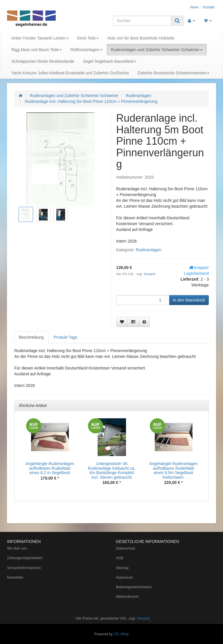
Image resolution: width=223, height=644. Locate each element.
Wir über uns (17, 548)
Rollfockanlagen (86, 50)
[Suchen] (142, 21)
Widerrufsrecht (127, 597)
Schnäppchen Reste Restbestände (43, 61)
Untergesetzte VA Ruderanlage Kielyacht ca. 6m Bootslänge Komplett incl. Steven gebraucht (112, 470)
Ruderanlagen (149, 250)
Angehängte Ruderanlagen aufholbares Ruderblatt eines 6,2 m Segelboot (50, 468)
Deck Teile (88, 38)
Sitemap (122, 568)
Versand (149, 274)
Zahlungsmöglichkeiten (25, 558)
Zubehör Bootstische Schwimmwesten (173, 73)
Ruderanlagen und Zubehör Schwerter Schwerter (157, 50)
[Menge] (143, 300)
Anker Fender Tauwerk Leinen (40, 38)
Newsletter (15, 577)
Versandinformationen (24, 568)
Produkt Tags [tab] (65, 337)
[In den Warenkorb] (189, 300)
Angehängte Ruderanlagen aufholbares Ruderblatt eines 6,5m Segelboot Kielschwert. (173, 470)
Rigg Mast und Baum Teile (36, 50)
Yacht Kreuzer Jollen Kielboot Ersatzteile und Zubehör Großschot (70, 73)
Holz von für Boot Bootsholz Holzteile (141, 38)
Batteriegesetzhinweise (134, 587)
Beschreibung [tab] (31, 337)
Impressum (124, 577)
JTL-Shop (121, 634)
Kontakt (209, 7)
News (195, 7)
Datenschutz (126, 548)
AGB (119, 558)
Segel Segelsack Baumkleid (109, 61)
